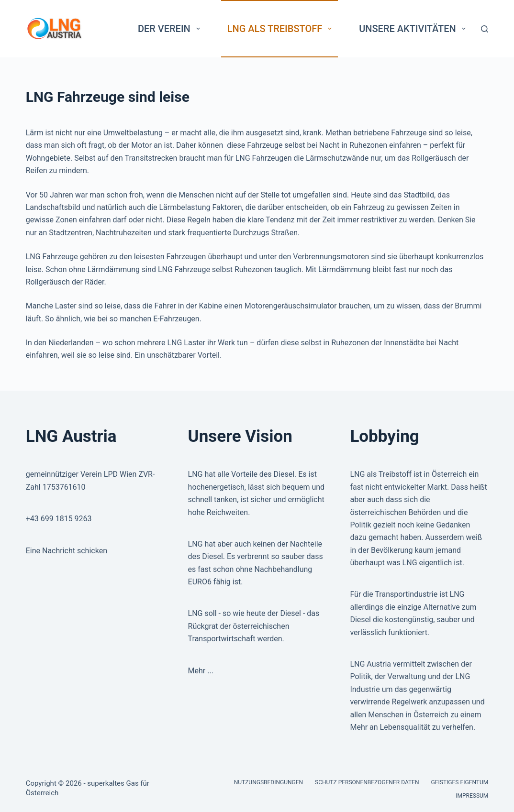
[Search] (485, 29)
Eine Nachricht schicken (67, 551)
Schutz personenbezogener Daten (367, 782)
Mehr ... (201, 671)
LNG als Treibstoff (281, 29)
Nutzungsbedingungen (268, 782)
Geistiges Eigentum (460, 782)
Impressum (472, 796)
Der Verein (171, 29)
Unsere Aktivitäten (414, 29)
